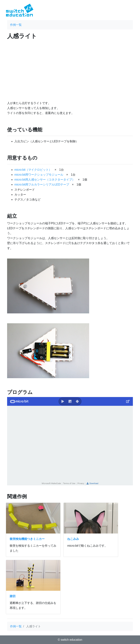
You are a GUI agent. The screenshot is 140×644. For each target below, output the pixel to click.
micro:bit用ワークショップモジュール (39, 175)
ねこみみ (73, 539)
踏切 (13, 596)
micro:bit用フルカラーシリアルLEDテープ (42, 185)
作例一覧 (16, 25)
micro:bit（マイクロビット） (33, 170)
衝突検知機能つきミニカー (27, 539)
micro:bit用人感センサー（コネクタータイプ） (45, 180)
